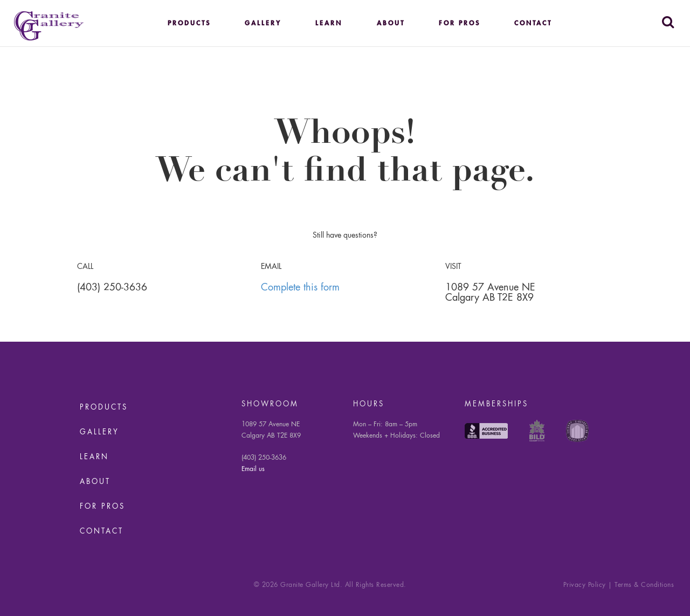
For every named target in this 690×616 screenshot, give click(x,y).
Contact (533, 24)
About (391, 24)
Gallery (263, 24)
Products (189, 24)
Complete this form (300, 288)
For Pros (460, 24)
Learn (329, 24)
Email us (253, 469)
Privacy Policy (585, 585)
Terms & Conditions (644, 585)
